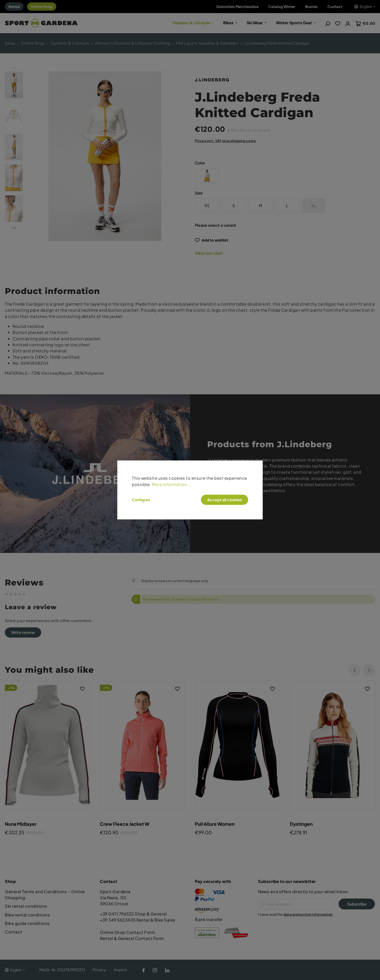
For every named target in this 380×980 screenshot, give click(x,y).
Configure (141, 500)
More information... (171, 484)
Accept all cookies (225, 500)
